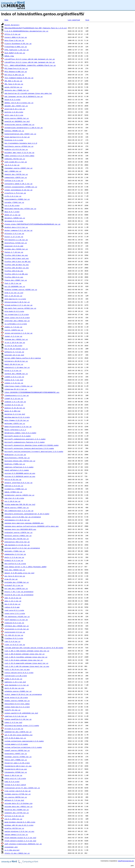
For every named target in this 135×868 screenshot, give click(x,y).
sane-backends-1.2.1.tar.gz (17, 685)
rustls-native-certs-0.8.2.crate (19, 673)
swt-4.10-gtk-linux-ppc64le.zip (18, 735)
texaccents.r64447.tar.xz (16, 753)
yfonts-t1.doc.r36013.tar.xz (17, 853)
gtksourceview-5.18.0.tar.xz (17, 302)
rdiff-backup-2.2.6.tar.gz (16, 620)
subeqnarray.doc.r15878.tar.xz (18, 732)
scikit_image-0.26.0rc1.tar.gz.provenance (23, 694)
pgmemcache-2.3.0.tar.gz (15, 554)
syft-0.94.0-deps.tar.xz (15, 738)
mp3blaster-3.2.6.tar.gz (15, 455)
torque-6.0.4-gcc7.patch (15, 785)
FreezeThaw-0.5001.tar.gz (16, 47)
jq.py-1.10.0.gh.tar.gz (15, 342)
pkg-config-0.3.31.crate (15, 564)
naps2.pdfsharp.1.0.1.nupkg (17, 470)
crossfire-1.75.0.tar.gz (15, 193)
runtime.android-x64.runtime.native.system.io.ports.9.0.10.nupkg (34, 648)
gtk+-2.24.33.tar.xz (13, 296)
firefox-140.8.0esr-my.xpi (16, 255)
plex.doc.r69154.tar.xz (15, 570)
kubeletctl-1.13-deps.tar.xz (17, 367)
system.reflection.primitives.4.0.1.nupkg (23, 747)
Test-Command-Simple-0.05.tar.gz (19, 78)
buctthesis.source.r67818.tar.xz (19, 146)
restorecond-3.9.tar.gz (15, 632)
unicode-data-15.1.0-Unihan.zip (18, 803)
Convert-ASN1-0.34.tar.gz (16, 37)
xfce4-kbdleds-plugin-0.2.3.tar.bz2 (20, 838)
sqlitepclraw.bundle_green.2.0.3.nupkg (22, 725)
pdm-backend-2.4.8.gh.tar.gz (17, 545)
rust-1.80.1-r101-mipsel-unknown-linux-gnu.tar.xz (27, 651)
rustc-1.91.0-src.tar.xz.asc (17, 669)
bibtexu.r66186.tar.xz (14, 131)
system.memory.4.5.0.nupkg (16, 744)
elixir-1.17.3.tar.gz (14, 237)
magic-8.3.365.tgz (12, 411)
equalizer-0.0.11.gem (14, 246)
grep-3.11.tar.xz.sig (14, 293)
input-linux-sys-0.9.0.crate (17, 318)
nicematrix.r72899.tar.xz (16, 489)
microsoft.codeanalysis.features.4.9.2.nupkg (25, 442)
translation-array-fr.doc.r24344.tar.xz (22, 788)
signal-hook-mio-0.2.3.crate (17, 707)
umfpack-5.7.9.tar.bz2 (14, 800)
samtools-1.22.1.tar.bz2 (15, 682)
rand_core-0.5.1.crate (14, 610)
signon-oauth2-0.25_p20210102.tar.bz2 (21, 713)
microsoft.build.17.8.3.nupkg (18, 436)
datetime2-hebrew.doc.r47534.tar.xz (20, 209)
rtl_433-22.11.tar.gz (14, 635)
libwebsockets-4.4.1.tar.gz (17, 395)
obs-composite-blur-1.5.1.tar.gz (19, 511)
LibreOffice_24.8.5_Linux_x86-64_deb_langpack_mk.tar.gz (30, 62)
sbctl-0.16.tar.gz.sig (14, 688)
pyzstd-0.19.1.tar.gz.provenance (19, 595)
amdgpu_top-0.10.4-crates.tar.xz (19, 103)
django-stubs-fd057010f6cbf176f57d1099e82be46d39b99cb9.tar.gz (32, 224)
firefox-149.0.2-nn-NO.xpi (16, 274)
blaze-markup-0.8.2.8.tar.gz (17, 137)
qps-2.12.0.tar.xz (12, 604)
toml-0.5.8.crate (12, 782)
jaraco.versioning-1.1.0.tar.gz (18, 333)
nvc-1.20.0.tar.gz (12, 501)
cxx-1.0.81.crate (12, 205)
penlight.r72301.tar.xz (15, 551)
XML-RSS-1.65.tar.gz (13, 81)
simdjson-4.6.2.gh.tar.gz (16, 716)
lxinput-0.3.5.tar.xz (14, 405)
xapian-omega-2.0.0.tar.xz (16, 834)
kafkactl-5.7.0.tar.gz (14, 352)
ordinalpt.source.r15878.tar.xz (18, 532)
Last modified (74, 20)
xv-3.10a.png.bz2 (12, 850)
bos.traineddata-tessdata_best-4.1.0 (21, 143)
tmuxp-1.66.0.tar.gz (13, 775)
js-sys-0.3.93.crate (13, 346)
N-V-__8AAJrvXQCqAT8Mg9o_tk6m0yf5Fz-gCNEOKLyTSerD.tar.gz (30, 65)
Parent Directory (12, 25)
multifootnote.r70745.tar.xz (17, 458)
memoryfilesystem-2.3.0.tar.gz (18, 427)
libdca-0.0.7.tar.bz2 (14, 380)
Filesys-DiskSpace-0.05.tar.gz (18, 43)
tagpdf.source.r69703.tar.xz (17, 750)
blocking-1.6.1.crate (14, 140)
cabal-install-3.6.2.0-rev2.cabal (19, 156)
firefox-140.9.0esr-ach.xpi (17, 258)
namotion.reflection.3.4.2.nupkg (19, 467)
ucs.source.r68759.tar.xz (16, 797)
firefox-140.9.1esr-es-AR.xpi (18, 261)
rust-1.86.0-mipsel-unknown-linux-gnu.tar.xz (25, 654)
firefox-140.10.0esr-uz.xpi (17, 268)
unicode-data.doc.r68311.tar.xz (18, 806)
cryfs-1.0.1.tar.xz (13, 196)
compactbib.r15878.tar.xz (16, 177)
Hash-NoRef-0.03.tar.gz (15, 53)
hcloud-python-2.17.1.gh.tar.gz (18, 305)
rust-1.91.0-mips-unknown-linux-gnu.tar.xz (24, 660)
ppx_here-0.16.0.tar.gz (15, 576)
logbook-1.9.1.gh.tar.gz (15, 402)
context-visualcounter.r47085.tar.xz (21, 187)
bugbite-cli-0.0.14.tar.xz (16, 149)
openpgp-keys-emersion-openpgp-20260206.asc (24, 523)
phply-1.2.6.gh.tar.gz (14, 557)
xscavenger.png (11, 847)
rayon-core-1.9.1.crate (15, 613)
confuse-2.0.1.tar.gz (14, 180)
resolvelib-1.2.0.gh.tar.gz (17, 629)
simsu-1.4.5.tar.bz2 (13, 722)
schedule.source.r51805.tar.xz (18, 691)
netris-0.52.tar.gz (13, 479)
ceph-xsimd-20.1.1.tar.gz (16, 162)
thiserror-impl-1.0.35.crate (17, 763)
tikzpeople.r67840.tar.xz (16, 772)
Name (6, 20)
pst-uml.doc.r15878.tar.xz (16, 588)
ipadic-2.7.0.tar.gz (13, 327)
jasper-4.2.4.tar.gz (13, 336)
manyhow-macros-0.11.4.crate (17, 417)
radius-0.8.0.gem (12, 607)
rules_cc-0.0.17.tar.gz (15, 645)
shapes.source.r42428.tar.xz (17, 701)
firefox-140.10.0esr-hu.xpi (17, 265)
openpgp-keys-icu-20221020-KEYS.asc (20, 529)
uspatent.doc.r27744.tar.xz (17, 813)
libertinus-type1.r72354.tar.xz (18, 386)
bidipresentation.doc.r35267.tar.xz (20, 134)
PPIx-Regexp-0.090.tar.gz (16, 72)
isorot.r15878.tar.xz (14, 330)
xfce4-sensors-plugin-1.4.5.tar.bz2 (20, 841)
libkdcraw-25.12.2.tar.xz (16, 389)
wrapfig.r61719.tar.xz (14, 828)
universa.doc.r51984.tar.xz (17, 810)
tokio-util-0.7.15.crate (15, 778)
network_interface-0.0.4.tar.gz (18, 483)
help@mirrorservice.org (126, 861)
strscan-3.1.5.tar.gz (14, 729)
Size (87, 20)
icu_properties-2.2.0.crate (17, 314)
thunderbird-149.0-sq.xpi (16, 769)
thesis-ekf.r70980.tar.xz (16, 760)
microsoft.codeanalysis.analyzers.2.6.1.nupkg (25, 439)
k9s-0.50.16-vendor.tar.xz (16, 349)
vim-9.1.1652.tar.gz (13, 819)
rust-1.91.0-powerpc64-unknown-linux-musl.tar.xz (26, 663)
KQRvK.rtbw (9, 56)
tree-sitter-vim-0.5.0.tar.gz (18, 791)
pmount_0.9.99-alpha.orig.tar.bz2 (19, 573)
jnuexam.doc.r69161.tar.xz (16, 339)
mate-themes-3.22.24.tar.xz (17, 420)
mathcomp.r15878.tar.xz (15, 423)
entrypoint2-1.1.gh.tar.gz (16, 240)
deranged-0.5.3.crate (14, 221)
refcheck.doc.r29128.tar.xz (17, 626)
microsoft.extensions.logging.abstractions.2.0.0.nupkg (29, 448)
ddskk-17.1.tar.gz (12, 215)
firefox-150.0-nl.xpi (14, 277)
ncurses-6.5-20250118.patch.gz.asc (20, 476)
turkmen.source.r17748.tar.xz (18, 794)
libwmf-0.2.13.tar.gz (14, 398)
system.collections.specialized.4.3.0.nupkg (24, 741)
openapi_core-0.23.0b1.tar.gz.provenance (23, 517)
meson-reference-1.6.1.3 (15, 430)
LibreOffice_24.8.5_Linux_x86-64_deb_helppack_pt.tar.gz (30, 59)
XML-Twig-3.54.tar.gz (14, 84)
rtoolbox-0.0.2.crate (14, 638)
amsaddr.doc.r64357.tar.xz (16, 106)
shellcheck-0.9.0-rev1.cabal (17, 704)
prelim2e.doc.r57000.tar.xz (17, 582)
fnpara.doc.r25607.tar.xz (16, 280)
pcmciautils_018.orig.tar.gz (17, 542)
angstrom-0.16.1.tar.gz (15, 109)
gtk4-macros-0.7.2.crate (15, 299)
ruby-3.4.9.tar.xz (12, 641)
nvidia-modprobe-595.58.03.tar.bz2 (20, 504)
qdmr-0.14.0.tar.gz (13, 598)
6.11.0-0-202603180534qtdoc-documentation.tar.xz (26, 31)
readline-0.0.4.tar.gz (14, 623)
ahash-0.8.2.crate (12, 100)
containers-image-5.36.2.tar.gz (18, 184)
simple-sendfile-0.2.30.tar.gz (18, 719)
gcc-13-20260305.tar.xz (15, 286)
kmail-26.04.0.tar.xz (14, 364)
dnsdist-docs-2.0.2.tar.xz (16, 227)
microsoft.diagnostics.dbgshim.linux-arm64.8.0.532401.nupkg (31, 445)
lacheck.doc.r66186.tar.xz (16, 374)
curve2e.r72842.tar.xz (14, 202)
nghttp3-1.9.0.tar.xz (14, 486)
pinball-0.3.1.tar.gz (14, 560)
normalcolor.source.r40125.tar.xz (19, 495)
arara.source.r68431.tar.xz (17, 118)
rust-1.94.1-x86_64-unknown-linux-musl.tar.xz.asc (27, 666)
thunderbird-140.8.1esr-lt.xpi (18, 766)
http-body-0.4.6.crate (14, 311)
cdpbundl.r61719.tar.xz (15, 159)
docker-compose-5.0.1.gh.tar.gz (18, 230)
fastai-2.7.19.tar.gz (14, 252)
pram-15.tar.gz (11, 579)
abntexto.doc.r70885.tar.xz (17, 90)
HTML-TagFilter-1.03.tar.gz (17, 50)
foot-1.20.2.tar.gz (13, 283)
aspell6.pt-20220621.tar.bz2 (17, 121)
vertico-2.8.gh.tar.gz (14, 816)
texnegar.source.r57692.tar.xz (18, 757)
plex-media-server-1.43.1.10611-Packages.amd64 (25, 567)
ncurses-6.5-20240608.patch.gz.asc (20, 473)
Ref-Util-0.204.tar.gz (14, 75)
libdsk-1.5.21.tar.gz (14, 383)
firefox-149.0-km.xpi (14, 271)
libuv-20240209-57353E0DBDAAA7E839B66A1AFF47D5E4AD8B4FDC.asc (32, 392)
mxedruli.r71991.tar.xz (15, 464)
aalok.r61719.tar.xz (13, 87)
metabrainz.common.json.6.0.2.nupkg (20, 433)
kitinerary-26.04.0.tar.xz (16, 361)
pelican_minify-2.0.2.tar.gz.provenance (22, 548)
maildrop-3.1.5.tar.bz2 (15, 414)
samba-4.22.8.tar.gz (13, 679)
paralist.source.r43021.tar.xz (18, 536)
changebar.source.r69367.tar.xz (18, 168)
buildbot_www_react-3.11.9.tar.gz (19, 152)
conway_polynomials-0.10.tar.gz (18, 190)
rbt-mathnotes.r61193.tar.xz (17, 616)
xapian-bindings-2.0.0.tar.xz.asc (19, 831)
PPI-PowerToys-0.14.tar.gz (16, 68)
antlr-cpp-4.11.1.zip (14, 115)
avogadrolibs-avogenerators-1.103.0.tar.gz (24, 128)
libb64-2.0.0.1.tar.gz (14, 377)
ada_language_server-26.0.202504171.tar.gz (24, 96)
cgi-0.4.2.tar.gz (12, 165)
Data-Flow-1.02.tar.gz (14, 40)
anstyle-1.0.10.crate (14, 112)
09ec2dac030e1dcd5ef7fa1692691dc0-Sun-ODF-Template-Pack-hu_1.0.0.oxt (36, 28)
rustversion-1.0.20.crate (16, 676)
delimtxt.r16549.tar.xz (15, 218)
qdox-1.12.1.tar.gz (13, 601)
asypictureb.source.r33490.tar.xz (19, 124)
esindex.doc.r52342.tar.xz (16, 249)
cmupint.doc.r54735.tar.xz (16, 174)
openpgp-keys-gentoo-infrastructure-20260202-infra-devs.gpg (31, 526)
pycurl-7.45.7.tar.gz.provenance (19, 592)
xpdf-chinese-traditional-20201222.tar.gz (23, 844)
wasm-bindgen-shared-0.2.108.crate (20, 822)
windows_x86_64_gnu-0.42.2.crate (19, 825)
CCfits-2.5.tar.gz (12, 34)
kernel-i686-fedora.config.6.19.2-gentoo (23, 358)
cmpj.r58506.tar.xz (13, 171)
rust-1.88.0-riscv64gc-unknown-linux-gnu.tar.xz (26, 657)
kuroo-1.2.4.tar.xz (13, 370)
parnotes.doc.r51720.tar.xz (17, 539)
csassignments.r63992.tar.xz (17, 199)
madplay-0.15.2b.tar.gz (15, 408)
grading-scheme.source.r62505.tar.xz (21, 289)
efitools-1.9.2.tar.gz (14, 233)
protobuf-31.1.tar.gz (14, 585)
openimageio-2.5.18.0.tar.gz (17, 520)
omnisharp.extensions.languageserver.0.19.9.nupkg (27, 514)
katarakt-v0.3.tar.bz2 (14, 355)
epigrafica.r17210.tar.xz (16, 243)
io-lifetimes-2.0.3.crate (16, 324)
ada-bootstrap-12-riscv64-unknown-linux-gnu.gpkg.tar (28, 93)
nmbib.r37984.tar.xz (13, 492)
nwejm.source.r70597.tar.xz (17, 507)
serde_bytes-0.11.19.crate (16, 697)
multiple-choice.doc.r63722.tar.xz (20, 461)
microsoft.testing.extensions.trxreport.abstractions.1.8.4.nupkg (34, 451)
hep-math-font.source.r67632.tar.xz (20, 308)
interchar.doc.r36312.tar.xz (17, 321)
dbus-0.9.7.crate (12, 212)
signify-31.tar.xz (12, 710)
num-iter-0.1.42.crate (14, 498)
